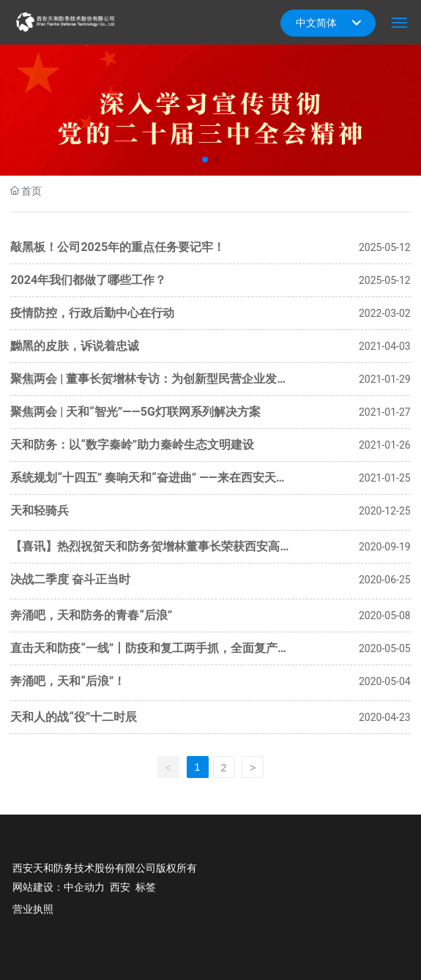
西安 (120, 887)
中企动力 (84, 887)
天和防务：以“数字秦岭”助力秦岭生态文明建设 (132, 445)
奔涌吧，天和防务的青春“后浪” (91, 615)
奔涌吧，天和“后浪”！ (68, 681)
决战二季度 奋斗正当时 (70, 579)
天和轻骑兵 (40, 510)
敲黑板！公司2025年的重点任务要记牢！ (118, 247)
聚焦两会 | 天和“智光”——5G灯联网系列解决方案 (135, 412)
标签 (146, 887)
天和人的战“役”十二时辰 (74, 717)
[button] (205, 160)
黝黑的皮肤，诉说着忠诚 (75, 346)
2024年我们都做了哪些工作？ (88, 280)
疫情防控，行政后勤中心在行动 (92, 313)
